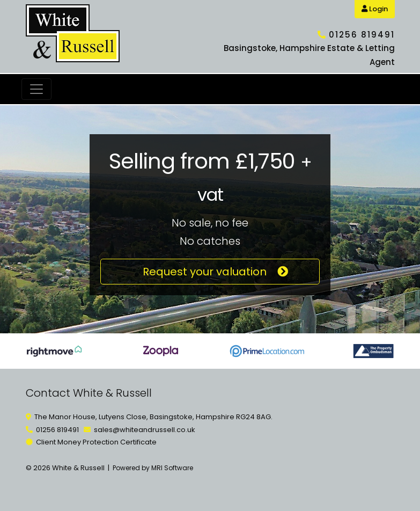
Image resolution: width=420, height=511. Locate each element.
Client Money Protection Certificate (96, 442)
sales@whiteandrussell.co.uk (145, 430)
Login (375, 9)
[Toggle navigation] (36, 89)
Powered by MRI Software (153, 468)
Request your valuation (210, 272)
